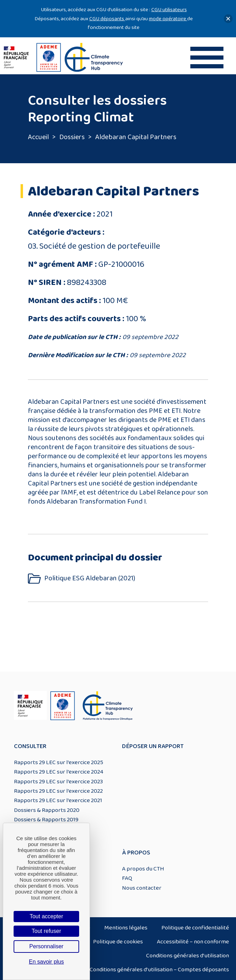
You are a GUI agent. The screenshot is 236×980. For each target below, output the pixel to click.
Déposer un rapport (153, 746)
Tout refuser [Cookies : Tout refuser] (46, 931)
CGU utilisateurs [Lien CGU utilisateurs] (169, 10)
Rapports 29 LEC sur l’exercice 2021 (58, 800)
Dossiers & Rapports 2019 (46, 820)
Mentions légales (126, 928)
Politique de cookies (118, 942)
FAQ (127, 878)
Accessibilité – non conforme (193, 942)
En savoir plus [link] (47, 962)
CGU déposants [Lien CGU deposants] (107, 19)
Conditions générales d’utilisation (188, 956)
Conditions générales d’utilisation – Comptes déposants (159, 970)
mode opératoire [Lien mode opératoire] (168, 19)
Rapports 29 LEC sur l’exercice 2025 (59, 762)
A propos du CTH (143, 869)
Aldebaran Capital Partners (136, 137)
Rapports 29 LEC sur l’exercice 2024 (59, 772)
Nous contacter (142, 888)
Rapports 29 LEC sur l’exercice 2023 (58, 782)
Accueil (38, 137)
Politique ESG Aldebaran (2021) (90, 578)
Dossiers (72, 137)
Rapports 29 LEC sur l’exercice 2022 (58, 791)
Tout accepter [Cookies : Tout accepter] (46, 916)
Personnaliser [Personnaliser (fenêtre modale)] (46, 946)
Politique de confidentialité (195, 928)
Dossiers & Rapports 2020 (47, 810)
